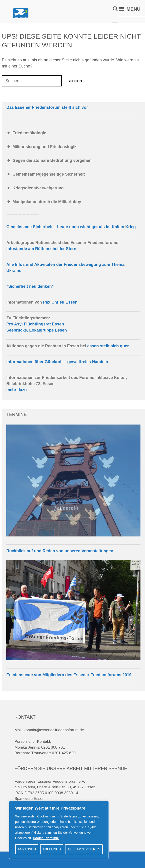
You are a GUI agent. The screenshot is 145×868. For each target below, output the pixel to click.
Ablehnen (52, 849)
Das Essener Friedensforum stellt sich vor (47, 107)
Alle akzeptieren (84, 849)
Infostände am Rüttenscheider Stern (41, 249)
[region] (59, 830)
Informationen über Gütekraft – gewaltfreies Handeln (57, 362)
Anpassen (27, 849)
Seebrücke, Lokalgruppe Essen (37, 330)
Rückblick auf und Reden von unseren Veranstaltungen (60, 551)
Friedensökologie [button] (26, 133)
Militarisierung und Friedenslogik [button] (41, 147)
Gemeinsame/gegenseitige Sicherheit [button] (46, 174)
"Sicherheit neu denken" (30, 286)
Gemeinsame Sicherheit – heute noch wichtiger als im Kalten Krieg (71, 227)
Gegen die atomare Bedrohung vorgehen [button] (49, 160)
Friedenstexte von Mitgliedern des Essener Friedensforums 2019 (69, 675)
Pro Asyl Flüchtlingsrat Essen (35, 324)
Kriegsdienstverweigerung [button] (35, 188)
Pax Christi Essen (60, 302)
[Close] (104, 805)
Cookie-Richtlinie (46, 838)
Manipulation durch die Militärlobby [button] (44, 202)
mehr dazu (17, 390)
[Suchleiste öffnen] (115, 9)
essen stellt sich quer (108, 346)
